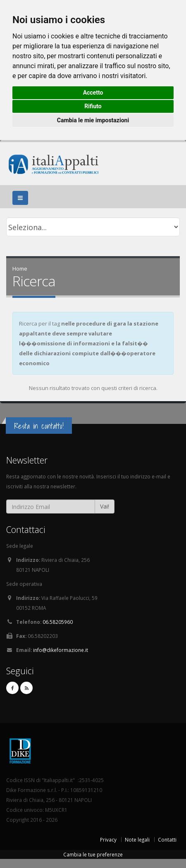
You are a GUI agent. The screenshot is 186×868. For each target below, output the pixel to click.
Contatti (167, 839)
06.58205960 (58, 622)
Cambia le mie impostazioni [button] (93, 120)
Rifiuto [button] (93, 106)
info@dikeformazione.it (61, 650)
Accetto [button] (93, 93)
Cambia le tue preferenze (93, 854)
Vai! (105, 506)
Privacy (108, 839)
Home (20, 269)
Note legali (137, 839)
